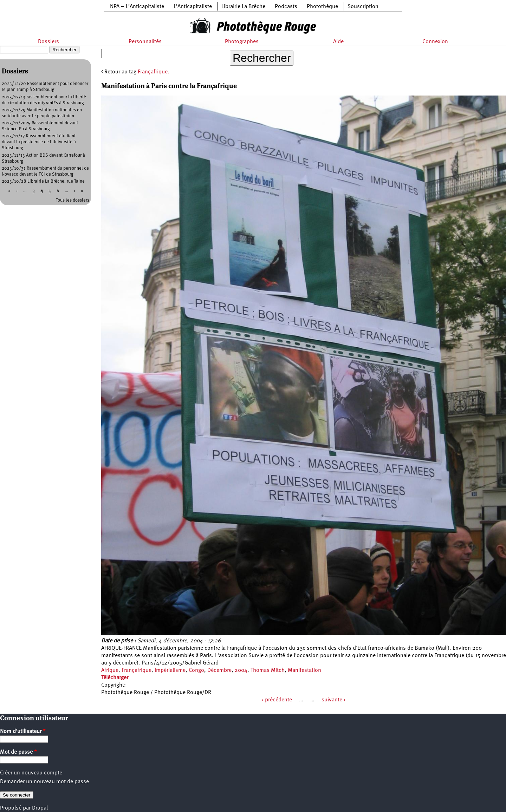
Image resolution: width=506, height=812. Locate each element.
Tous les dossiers (73, 200)
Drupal (40, 808)
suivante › (333, 700)
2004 (241, 670)
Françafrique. (154, 72)
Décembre (219, 670)
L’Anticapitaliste (193, 7)
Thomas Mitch (268, 670)
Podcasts (286, 7)
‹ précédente (277, 700)
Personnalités (145, 42)
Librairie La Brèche (243, 7)
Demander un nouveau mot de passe (44, 782)
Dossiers (48, 42)
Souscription (363, 7)
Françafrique (137, 670)
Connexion (435, 42)
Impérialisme (170, 670)
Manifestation (304, 670)
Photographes (242, 42)
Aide (338, 42)
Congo (196, 670)
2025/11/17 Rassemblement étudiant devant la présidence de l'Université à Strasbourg (39, 142)
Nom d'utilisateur (23, 732)
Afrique (110, 670)
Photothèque (322, 7)
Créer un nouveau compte (31, 773)
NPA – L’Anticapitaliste (137, 7)
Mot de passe (18, 752)
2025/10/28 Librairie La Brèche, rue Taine (43, 181)
